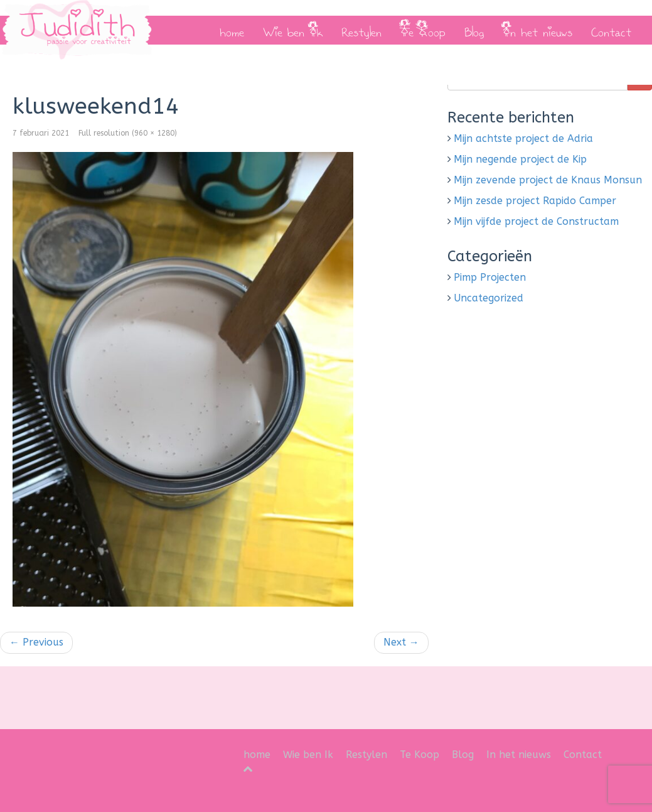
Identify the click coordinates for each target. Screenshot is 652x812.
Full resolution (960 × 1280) (128, 133)
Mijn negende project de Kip (520, 159)
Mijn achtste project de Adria (523, 138)
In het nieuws (537, 30)
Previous (36, 642)
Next (401, 642)
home (232, 30)
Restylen (361, 30)
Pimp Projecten (490, 277)
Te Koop (423, 30)
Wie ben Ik (293, 30)
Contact (611, 30)
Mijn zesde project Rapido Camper (535, 201)
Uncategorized (489, 298)
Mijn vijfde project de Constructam (536, 221)
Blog (474, 30)
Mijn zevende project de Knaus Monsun (548, 180)
